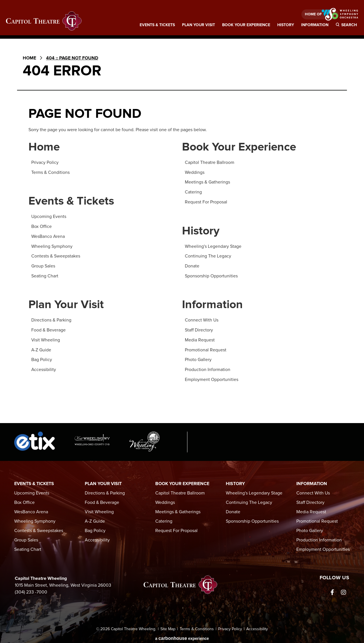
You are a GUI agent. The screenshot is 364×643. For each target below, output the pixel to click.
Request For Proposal (206, 201)
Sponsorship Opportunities (211, 275)
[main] (182, 232)
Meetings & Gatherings (207, 182)
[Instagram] (344, 590)
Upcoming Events (49, 217)
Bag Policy (42, 358)
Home (29, 58)
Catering (193, 192)
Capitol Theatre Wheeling (44, 21)
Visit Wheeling (46, 338)
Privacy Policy (45, 163)
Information (315, 26)
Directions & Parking (51, 319)
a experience (182, 636)
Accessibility (44, 367)
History (286, 26)
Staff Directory (199, 329)
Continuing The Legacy (208, 255)
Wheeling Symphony (52, 246)
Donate (192, 265)
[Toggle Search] (347, 27)
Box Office (42, 226)
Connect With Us (202, 319)
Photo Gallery (198, 358)
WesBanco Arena (48, 236)
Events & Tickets (157, 26)
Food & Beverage (48, 329)
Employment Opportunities (212, 377)
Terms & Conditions (50, 172)
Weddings (195, 172)
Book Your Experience (246, 26)
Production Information (208, 367)
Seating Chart (45, 275)
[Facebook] (332, 590)
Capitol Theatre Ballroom (210, 163)
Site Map (168, 626)
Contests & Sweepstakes (56, 255)
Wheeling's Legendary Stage (213, 246)
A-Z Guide (41, 348)
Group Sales (43, 265)
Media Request (200, 338)
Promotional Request (206, 348)
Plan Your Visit (198, 26)
